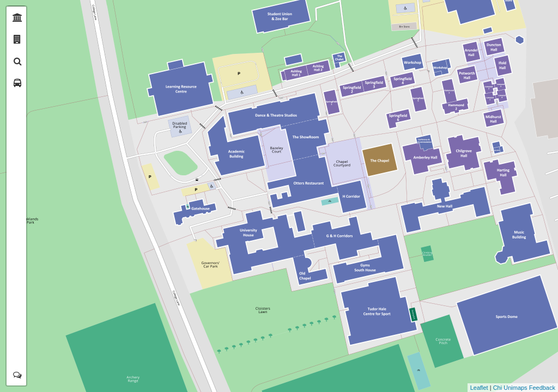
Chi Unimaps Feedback (524, 388)
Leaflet (479, 388)
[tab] (17, 17)
